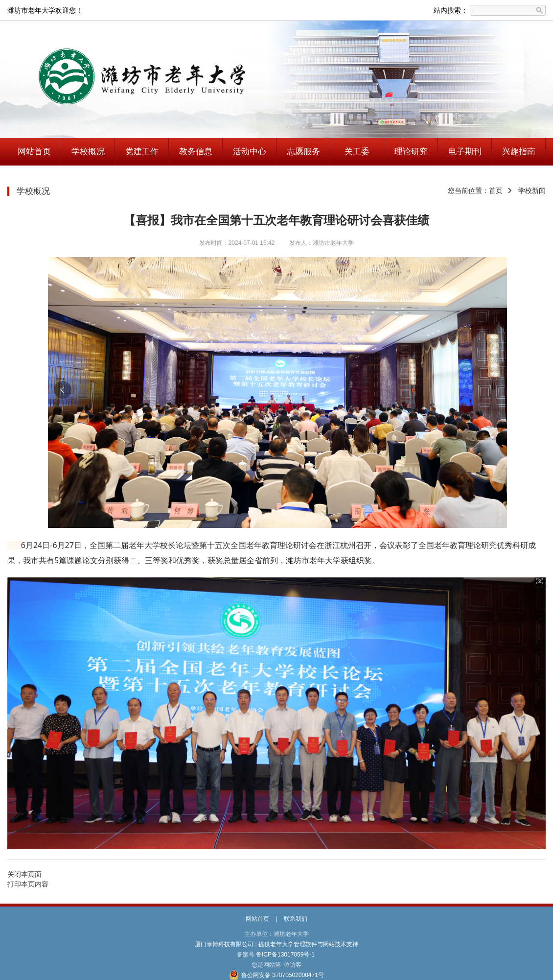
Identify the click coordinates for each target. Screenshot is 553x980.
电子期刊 (465, 152)
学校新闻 (532, 191)
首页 (496, 191)
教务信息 (196, 152)
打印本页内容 (28, 884)
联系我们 (296, 919)
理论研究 (411, 152)
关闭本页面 (24, 874)
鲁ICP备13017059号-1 (286, 955)
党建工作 (142, 152)
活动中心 (250, 152)
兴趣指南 (519, 152)
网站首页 (34, 152)
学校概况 (88, 152)
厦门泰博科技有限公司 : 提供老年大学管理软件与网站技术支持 (277, 944)
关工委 (357, 152)
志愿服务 (303, 152)
